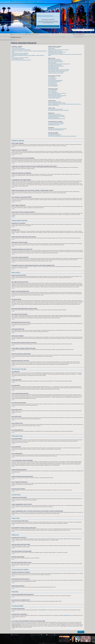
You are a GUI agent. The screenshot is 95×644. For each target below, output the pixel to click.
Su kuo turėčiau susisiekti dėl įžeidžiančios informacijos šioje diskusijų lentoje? (62, 136)
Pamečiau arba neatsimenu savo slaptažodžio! (20, 53)
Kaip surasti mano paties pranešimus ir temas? (57, 119)
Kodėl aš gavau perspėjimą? (53, 68)
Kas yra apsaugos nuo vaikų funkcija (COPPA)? (20, 58)
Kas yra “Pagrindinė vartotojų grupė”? (55, 97)
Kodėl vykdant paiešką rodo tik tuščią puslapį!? (57, 116)
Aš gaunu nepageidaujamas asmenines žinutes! (57, 103)
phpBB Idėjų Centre (68, 615)
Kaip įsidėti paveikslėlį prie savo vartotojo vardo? (57, 52)
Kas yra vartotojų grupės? (53, 92)
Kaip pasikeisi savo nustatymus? (54, 47)
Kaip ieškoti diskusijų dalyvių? (54, 118)
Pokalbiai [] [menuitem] (33, 35)
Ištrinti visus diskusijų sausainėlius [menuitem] (61, 635)
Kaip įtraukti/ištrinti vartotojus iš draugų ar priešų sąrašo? (58, 110)
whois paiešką (17, 624)
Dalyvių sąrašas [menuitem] (50, 635)
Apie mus (77, 2)
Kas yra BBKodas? (52, 77)
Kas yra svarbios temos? (53, 83)
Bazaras (40, 2)
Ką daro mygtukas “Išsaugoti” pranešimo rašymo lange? (58, 71)
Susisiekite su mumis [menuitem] (36, 635)
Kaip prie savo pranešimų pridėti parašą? (56, 62)
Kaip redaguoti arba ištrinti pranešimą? (55, 60)
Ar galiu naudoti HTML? (53, 78)
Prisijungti (41, 26)
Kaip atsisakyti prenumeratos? (54, 125)
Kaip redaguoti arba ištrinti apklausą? (55, 65)
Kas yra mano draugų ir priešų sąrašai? (55, 109)
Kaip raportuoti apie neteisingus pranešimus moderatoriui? (59, 70)
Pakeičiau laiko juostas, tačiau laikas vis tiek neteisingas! (58, 50)
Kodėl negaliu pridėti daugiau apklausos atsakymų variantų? (59, 64)
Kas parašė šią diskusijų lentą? (54, 134)
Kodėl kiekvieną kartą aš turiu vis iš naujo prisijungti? (21, 50)
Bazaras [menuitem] (24, 34)
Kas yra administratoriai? (53, 90)
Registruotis (49, 26)
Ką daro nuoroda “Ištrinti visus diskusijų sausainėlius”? (21, 60)
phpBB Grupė (44, 610)
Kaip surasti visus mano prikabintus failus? (56, 130)
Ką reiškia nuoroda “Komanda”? (54, 98)
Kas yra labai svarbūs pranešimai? (54, 81)
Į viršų (13, 147)
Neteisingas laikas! (52, 49)
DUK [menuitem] (28, 35)
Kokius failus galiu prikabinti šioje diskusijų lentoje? (57, 129)
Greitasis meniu (15, 35)
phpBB (43, 643)
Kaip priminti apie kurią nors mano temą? (56, 73)
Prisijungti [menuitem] (82, 35)
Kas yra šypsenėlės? (52, 79)
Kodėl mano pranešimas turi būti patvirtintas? (56, 72)
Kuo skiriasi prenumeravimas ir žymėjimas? (56, 123)
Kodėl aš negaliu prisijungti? (17, 47)
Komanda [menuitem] (44, 635)
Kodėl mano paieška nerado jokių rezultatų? (56, 115)
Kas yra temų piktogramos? (53, 86)
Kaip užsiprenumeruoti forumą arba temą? (56, 124)
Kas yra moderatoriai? (52, 91)
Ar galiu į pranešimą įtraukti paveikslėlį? (55, 80)
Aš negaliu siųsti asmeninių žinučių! (55, 102)
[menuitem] (37, 34)
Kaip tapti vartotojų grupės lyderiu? (55, 95)
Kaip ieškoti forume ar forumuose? (54, 114)
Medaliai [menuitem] (20, 34)
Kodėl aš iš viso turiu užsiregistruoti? (18, 49)
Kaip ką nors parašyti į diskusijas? (54, 59)
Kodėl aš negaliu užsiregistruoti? (17, 59)
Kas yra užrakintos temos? (53, 85)
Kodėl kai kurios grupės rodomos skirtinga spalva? (57, 96)
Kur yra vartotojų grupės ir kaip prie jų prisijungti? (57, 93)
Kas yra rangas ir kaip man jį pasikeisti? (55, 53)
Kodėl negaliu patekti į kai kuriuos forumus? (56, 66)
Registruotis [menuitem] (77, 35)
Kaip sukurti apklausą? (52, 63)
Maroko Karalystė (15, 635)
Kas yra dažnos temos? (53, 84)
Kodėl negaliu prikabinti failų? (54, 67)
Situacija (31, 2)
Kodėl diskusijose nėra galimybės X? (55, 135)
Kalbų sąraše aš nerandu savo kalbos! (55, 51)
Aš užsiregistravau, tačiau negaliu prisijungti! (20, 54)
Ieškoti (93, 30)
